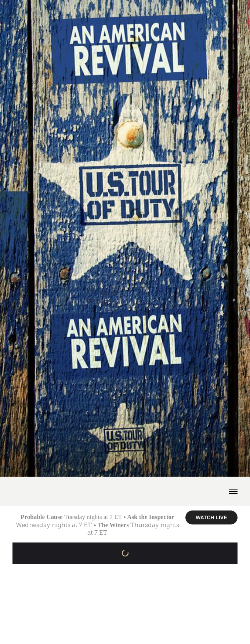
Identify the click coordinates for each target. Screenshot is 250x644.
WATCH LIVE (211, 517)
